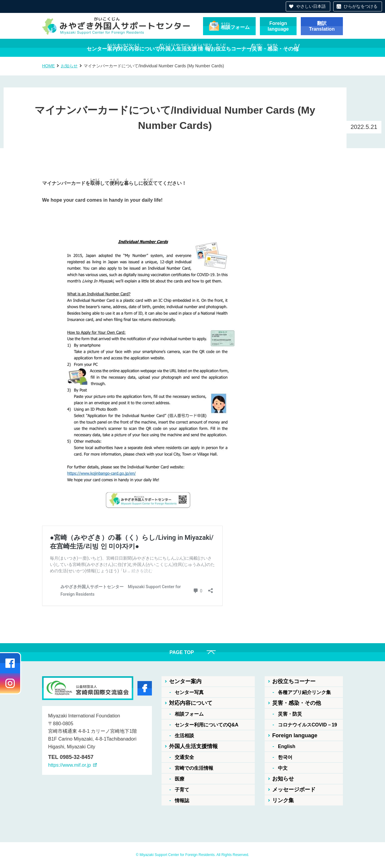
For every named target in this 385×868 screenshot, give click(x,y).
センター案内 (185, 681)
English (287, 746)
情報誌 (182, 801)
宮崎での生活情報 (194, 768)
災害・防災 (290, 714)
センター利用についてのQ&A (207, 725)
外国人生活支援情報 (193, 746)
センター (72, 48)
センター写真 (189, 692)
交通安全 (184, 757)
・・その (305, 48)
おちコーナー (246, 48)
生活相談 (184, 736)
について (124, 48)
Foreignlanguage (278, 26)
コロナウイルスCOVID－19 (307, 725)
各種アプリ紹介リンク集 (304, 692)
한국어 (285, 757)
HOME (48, 66)
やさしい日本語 (311, 6)
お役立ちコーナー (294, 681)
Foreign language (295, 735)
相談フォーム (189, 714)
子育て (182, 790)
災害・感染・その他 (297, 703)
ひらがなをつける (361, 6)
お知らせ (69, 66)
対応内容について (191, 703)
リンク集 (283, 800)
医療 (180, 779)
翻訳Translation (322, 26)
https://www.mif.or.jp (69, 765)
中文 (283, 768)
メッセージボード (294, 790)
